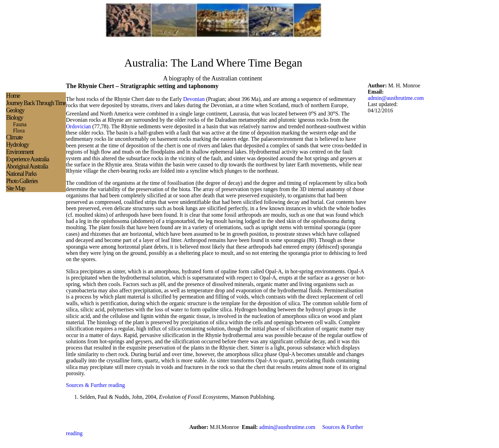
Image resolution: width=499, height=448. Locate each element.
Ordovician (78, 126)
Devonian (194, 99)
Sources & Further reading (95, 385)
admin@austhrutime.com (396, 98)
